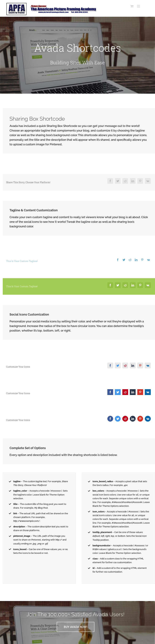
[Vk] (146, 181)
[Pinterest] (139, 181)
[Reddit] (124, 181)
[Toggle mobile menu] (137, 6)
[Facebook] (109, 181)
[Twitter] (116, 181)
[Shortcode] (77, 55)
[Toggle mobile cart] (130, 6)
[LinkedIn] (131, 181)
